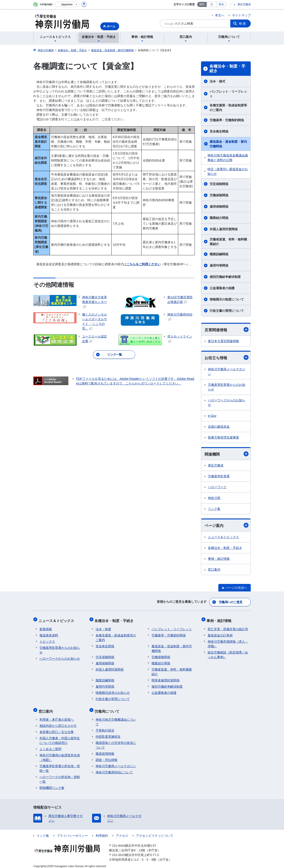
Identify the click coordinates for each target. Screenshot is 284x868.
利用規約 (102, 832)
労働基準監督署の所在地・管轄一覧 (60, 764)
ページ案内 (227, 526)
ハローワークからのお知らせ (227, 403)
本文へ (220, 15)
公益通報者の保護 (222, 288)
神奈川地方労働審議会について (116, 718)
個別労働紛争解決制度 (225, 277)
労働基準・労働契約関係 (227, 120)
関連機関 (227, 454)
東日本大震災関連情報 (223, 341)
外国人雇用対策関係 (224, 229)
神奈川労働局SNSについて (114, 768)
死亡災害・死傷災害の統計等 (228, 627)
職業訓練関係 (219, 254)
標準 (202, 4)
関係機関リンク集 (52, 784)
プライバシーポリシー (72, 832)
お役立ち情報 (227, 358)
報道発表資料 (49, 633)
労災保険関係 (219, 184)
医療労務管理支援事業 (223, 438)
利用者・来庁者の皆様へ (57, 716)
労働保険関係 (219, 195)
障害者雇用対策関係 (166, 678)
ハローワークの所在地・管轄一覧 (60, 775)
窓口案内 (214, 570)
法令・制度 (103, 627)
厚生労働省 (244, 4)
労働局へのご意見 (231, 602)
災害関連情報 (227, 330)
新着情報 (46, 627)
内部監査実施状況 (108, 733)
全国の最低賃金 (219, 427)
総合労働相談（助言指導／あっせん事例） (228, 653)
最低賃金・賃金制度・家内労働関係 (228, 144)
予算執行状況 (105, 726)
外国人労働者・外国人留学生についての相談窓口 (60, 736)
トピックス (47, 640)
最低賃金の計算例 (220, 633)
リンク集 (214, 509)
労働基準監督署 (219, 477)
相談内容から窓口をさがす (58, 722)
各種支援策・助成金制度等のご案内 (228, 108)
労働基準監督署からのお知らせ (227, 387)
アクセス (122, 832)
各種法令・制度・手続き (227, 69)
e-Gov (212, 416)
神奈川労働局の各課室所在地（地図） (60, 754)
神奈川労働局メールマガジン (227, 372)
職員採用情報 (105, 750)
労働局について (108, 708)
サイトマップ (241, 15)
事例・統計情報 (219, 560)
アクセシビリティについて (155, 832)
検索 (243, 23)
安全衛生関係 (219, 131)
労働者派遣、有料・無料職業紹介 (228, 242)
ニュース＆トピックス (223, 538)
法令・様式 (217, 81)
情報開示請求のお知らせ (113, 691)
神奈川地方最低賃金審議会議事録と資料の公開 (228, 158)
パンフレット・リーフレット (228, 94)
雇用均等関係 (219, 265)
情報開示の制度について (227, 299)
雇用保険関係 (219, 207)
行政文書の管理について (227, 311)
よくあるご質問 (50, 745)
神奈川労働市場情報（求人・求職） (228, 642)
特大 (221, 4)
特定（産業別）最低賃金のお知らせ (228, 171)
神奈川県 (214, 499)
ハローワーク (217, 488)
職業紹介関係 (219, 218)
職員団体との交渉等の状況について (116, 741)
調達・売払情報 (106, 756)
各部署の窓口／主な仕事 (57, 728)
